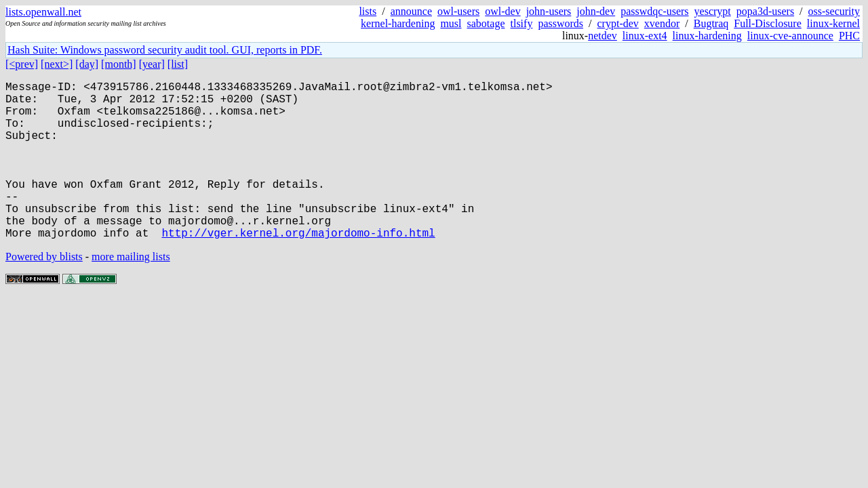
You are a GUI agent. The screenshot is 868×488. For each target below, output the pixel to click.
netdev (603, 36)
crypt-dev (618, 23)
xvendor (662, 23)
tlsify (521, 23)
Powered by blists (44, 292)
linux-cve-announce (790, 36)
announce (411, 11)
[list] (178, 64)
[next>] (57, 64)
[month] (119, 64)
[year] (152, 64)
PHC (849, 36)
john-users (549, 11)
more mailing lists (131, 292)
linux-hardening (707, 36)
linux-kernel (833, 23)
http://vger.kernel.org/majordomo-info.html (298, 268)
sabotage (486, 23)
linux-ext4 (645, 36)
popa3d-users (765, 11)
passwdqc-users (654, 11)
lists (368, 11)
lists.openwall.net (43, 12)
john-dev (596, 11)
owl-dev (502, 11)
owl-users (458, 11)
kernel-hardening (398, 23)
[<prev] (22, 64)
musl (451, 23)
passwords (560, 23)
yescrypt (713, 11)
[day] (87, 64)
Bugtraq (711, 23)
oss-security (834, 11)
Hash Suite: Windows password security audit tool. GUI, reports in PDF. (165, 50)
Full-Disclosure (768, 23)
